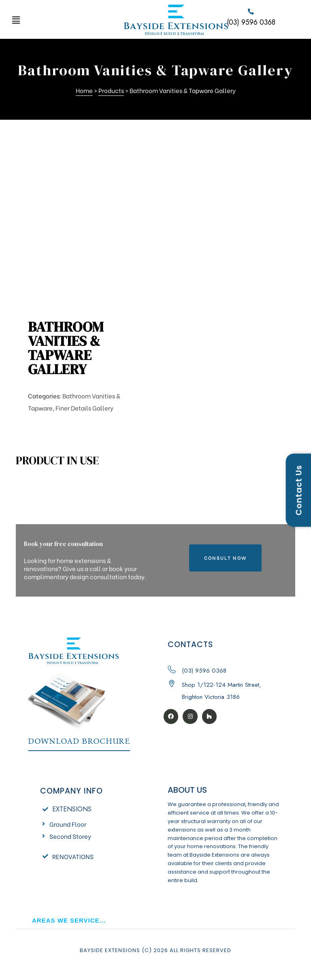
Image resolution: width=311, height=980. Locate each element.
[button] (60, 19)
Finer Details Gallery (84, 408)
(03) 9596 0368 (251, 23)
